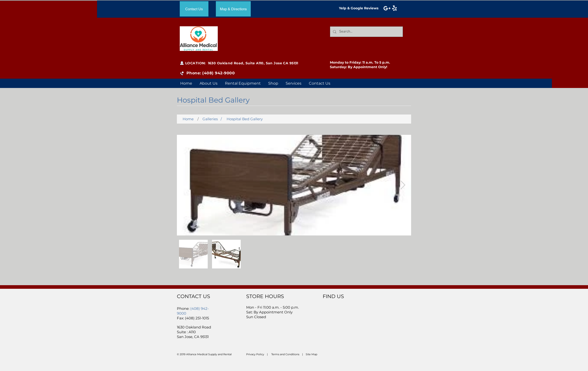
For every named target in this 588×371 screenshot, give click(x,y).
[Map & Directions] (233, 9)
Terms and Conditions (285, 354)
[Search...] (366, 32)
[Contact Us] (194, 9)
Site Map (311, 354)
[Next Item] (403, 185)
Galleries (210, 119)
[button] (293, 83)
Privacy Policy (255, 354)
